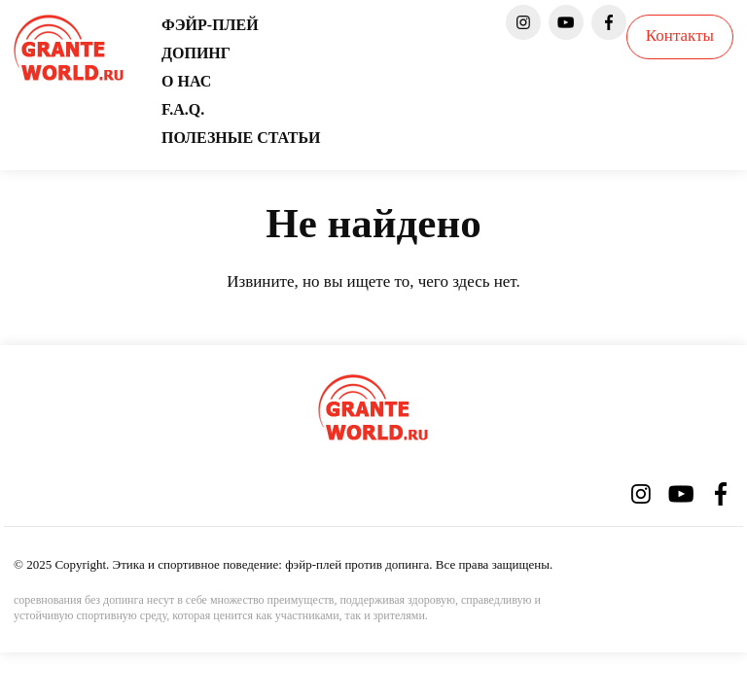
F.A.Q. (183, 109)
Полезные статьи (241, 138)
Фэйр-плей (210, 25)
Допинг (196, 53)
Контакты (680, 35)
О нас (186, 81)
